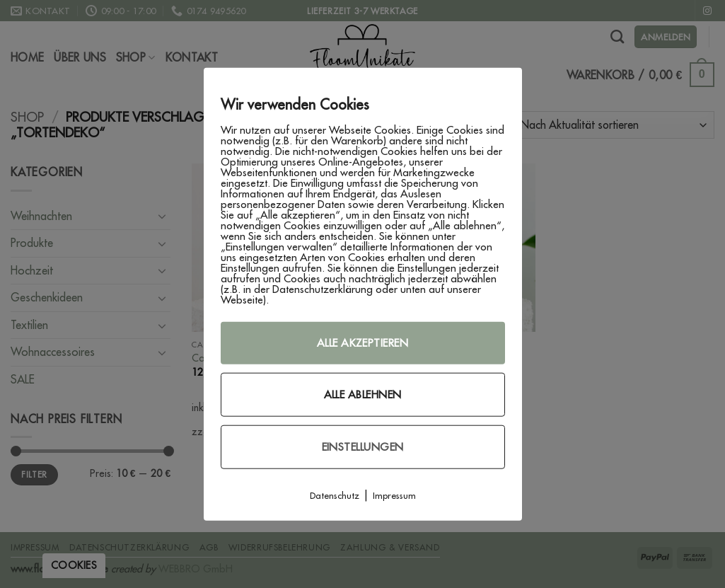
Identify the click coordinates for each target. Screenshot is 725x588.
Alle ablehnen (363, 394)
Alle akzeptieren (362, 342)
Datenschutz (335, 495)
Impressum (394, 495)
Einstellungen (363, 446)
